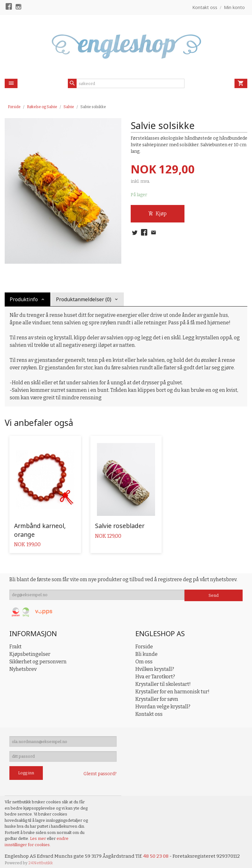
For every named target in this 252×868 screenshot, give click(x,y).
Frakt (15, 639)
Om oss (144, 654)
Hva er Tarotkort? (155, 669)
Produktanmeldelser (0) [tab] (84, 299)
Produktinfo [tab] (24, 299)
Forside (14, 107)
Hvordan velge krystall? (163, 699)
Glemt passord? (100, 769)
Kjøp (157, 214)
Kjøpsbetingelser (30, 646)
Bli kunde (146, 646)
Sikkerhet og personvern (38, 654)
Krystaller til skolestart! (163, 676)
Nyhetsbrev (23, 661)
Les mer (38, 834)
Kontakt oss (149, 706)
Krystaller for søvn (157, 691)
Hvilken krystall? (155, 661)
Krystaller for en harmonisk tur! (172, 684)
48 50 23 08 (159, 852)
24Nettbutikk (41, 858)
